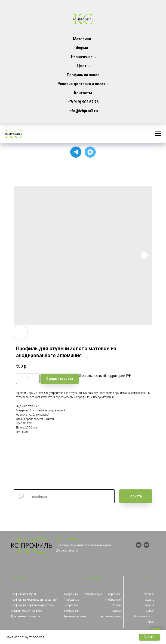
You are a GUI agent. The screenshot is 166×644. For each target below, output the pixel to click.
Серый (150, 611)
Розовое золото (144, 616)
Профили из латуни (23, 594)
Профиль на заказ (83, 75)
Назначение (82, 57)
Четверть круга (92, 594)
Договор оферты (67, 551)
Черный (149, 594)
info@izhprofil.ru (83, 111)
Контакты (83, 93)
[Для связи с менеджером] (76, 152)
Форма (82, 48)
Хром (151, 622)
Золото (150, 600)
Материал (82, 39)
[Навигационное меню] (158, 134)
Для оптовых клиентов (26, 616)
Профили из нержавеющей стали (32, 605)
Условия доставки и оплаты (83, 84)
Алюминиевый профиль (26, 611)
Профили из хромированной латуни (34, 600)
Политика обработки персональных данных (85, 545)
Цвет (82, 66)
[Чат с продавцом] (90, 152)
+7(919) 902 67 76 (83, 102)
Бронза (150, 605)
